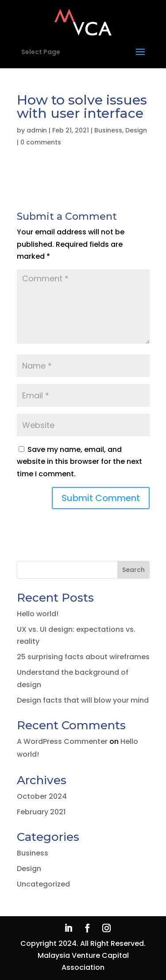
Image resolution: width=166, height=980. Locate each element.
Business (108, 130)
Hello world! (38, 614)
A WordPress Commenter (62, 741)
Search (133, 570)
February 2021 (41, 812)
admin (37, 130)
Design (136, 130)
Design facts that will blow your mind (83, 700)
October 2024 (42, 796)
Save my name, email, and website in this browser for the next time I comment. (79, 461)
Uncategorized (43, 884)
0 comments (41, 142)
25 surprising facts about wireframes (83, 657)
